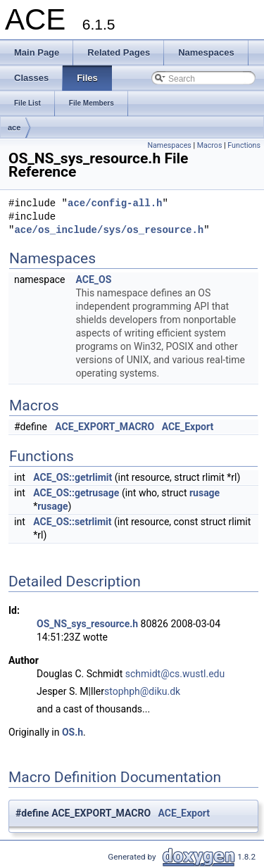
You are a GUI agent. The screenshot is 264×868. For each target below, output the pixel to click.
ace (14, 127)
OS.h (73, 732)
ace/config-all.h (115, 204)
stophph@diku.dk (142, 691)
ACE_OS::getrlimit (73, 477)
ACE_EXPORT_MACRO (105, 427)
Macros (210, 145)
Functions (244, 145)
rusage (205, 493)
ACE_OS (93, 279)
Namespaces (169, 145)
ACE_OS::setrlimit (72, 522)
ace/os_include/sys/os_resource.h (109, 231)
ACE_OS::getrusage (76, 493)
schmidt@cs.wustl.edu (175, 674)
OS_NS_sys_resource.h (87, 624)
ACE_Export (188, 427)
